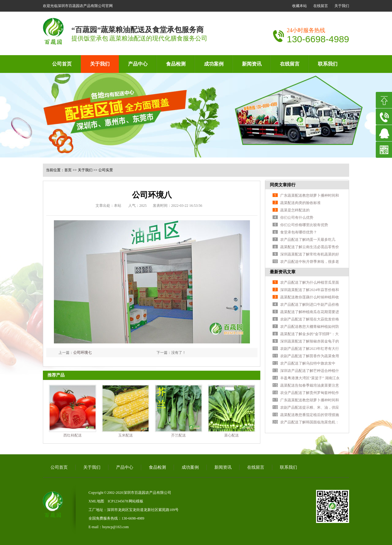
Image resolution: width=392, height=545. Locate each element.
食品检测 (176, 64)
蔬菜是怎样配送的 (295, 210)
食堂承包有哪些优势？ (299, 232)
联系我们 (328, 64)
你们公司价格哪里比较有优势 (304, 225)
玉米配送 (126, 435)
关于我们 (342, 6)
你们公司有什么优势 (297, 218)
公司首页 (62, 64)
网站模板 (136, 501)
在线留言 (321, 6)
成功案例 (214, 64)
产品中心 (138, 64)
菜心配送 (232, 435)
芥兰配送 (179, 435)
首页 (68, 170)
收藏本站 (300, 6)
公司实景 (106, 170)
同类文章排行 (283, 185)
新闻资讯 (252, 64)
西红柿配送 (73, 435)
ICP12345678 (118, 501)
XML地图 (96, 501)
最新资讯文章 (283, 272)
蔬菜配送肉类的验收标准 (300, 203)
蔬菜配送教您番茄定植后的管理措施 (310, 415)
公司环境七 (82, 353)
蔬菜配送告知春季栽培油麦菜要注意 (310, 385)
